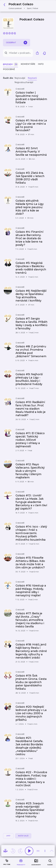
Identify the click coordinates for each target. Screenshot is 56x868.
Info (41, 64)
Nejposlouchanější (24, 82)
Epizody (11, 64)
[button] (22, 6)
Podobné (9, 69)
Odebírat (17, 43)
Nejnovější (20, 78)
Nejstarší (32, 78)
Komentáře (28, 64)
